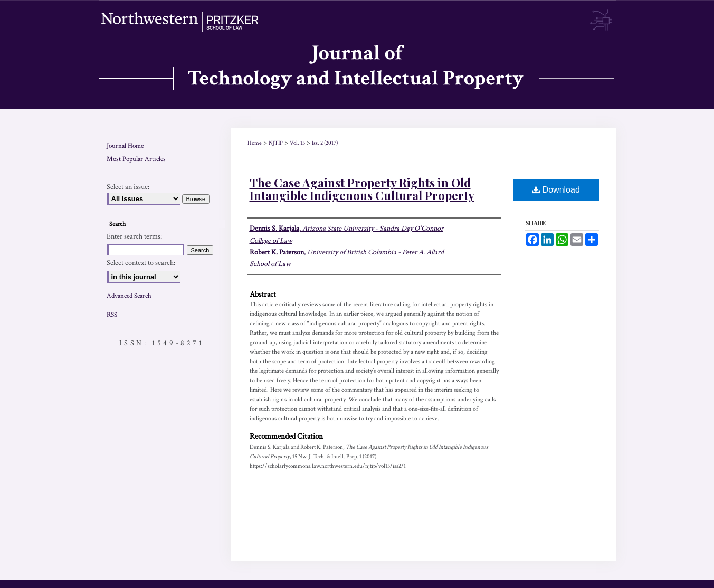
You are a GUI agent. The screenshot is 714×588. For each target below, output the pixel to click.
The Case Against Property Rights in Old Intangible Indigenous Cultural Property (362, 189)
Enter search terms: (134, 236)
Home (255, 143)
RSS (112, 315)
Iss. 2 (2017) (325, 143)
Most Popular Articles (136, 159)
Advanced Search (129, 296)
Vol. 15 (297, 143)
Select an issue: (128, 187)
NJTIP (276, 143)
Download (556, 190)
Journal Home (125, 146)
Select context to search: (141, 263)
